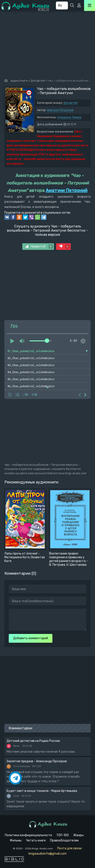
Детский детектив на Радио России (33, 741)
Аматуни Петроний (60, 110)
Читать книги (36, 840)
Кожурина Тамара (69, 117)
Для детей (71, 103)
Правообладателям (64, 840)
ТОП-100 (63, 835)
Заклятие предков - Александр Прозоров (37, 761)
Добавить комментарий (31, 638)
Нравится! (39, 247)
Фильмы (16, 840)
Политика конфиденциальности (28, 835)
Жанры (78, 835)
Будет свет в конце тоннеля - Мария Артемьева (42, 791)
